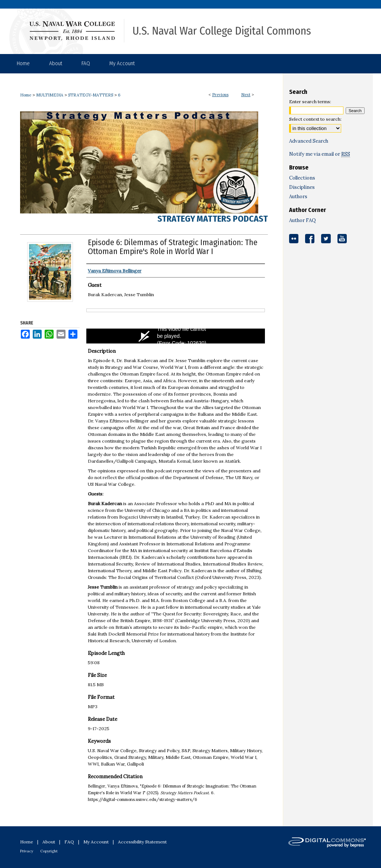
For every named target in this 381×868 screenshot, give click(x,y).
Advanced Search (309, 141)
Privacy (27, 851)
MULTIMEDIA (50, 95)
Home (26, 95)
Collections (302, 178)
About (49, 842)
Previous (220, 95)
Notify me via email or (320, 154)
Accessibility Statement (142, 842)
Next (246, 95)
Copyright (49, 851)
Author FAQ (302, 220)
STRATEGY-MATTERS (91, 95)
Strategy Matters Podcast (213, 219)
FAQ (69, 842)
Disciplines (302, 187)
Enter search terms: (310, 102)
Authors (298, 197)
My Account (96, 842)
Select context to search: (315, 119)
